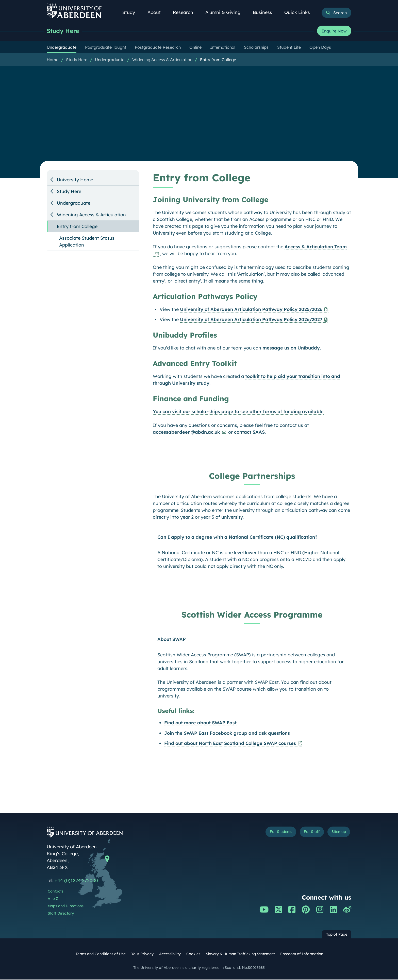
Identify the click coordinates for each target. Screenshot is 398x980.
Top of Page (337, 935)
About (157, 12)
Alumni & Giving (226, 12)
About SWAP (172, 640)
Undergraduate (110, 60)
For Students (266, 833)
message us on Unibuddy (291, 348)
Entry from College (218, 60)
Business (265, 12)
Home (53, 60)
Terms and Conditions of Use (101, 954)
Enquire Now (334, 31)
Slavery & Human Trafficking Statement (240, 954)
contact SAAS (249, 433)
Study (131, 12)
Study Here (64, 31)
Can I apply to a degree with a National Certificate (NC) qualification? (237, 538)
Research (186, 12)
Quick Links (300, 12)
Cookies (193, 954)
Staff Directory (61, 914)
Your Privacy (142, 954)
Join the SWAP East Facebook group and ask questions (227, 734)
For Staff (303, 833)
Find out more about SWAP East (200, 723)
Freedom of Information (302, 954)
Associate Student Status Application (87, 242)
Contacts (55, 892)
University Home (75, 180)
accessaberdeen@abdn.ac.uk (186, 433)
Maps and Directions (66, 906)
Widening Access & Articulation (162, 60)
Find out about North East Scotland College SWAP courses (230, 744)
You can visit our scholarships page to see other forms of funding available (238, 412)
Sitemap (336, 833)
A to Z (53, 899)
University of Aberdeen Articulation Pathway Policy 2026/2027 (251, 320)
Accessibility (170, 954)
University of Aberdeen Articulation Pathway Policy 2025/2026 (251, 310)
